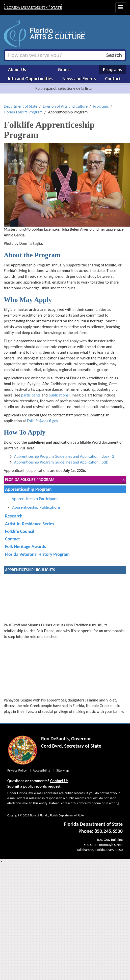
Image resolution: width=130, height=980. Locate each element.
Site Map (63, 770)
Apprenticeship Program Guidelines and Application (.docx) (62, 456)
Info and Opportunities (31, 79)
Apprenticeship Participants (35, 499)
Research (14, 516)
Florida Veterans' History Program (37, 554)
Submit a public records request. (34, 786)
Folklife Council (20, 531)
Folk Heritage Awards (25, 546)
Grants (65, 70)
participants (31, 395)
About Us (17, 70)
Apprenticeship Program (28, 489)
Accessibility (42, 770)
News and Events (79, 79)
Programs (112, 70)
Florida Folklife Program (23, 112)
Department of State (21, 106)
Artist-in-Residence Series (30, 524)
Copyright (13, 815)
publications (58, 395)
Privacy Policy (17, 770)
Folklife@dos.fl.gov (43, 421)
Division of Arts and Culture (65, 106)
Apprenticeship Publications (36, 507)
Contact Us (59, 781)
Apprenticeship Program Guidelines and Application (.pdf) (61, 462)
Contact (113, 79)
